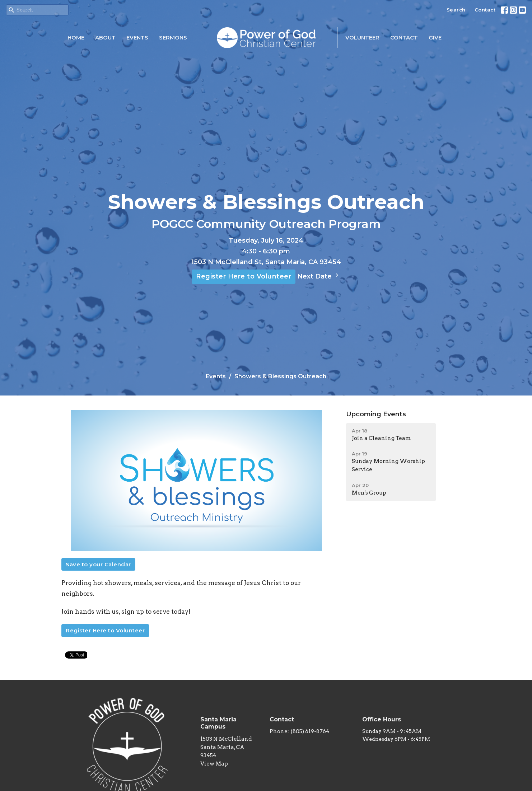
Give (435, 38)
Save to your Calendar (98, 564)
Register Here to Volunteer (244, 276)
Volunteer (362, 38)
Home (76, 38)
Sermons (173, 38)
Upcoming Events (376, 414)
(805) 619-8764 (310, 731)
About (105, 38)
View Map (214, 764)
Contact (485, 10)
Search (456, 10)
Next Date (319, 276)
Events (137, 38)
